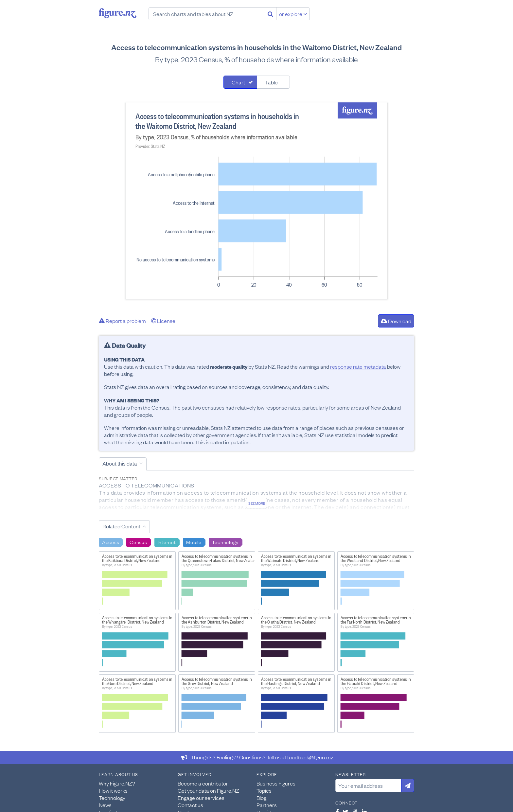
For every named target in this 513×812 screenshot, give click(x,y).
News (105, 805)
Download (396, 321)
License (163, 321)
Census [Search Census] (138, 542)
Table (271, 82)
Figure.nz (118, 13)
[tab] (240, 82)
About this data (120, 463)
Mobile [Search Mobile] (194, 542)
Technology (112, 798)
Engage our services (201, 798)
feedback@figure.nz (310, 757)
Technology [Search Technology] (225, 542)
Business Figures (276, 783)
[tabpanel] (256, 201)
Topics (264, 790)
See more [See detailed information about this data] (257, 503)
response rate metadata (358, 366)
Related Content (121, 526)
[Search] (270, 14)
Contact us (190, 805)
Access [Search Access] (111, 542)
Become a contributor (203, 783)
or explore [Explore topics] (293, 14)
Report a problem (122, 321)
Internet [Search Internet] (167, 542)
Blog (261, 798)
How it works (113, 790)
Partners (267, 805)
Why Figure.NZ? (117, 783)
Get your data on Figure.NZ (208, 790)
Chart (238, 82)
